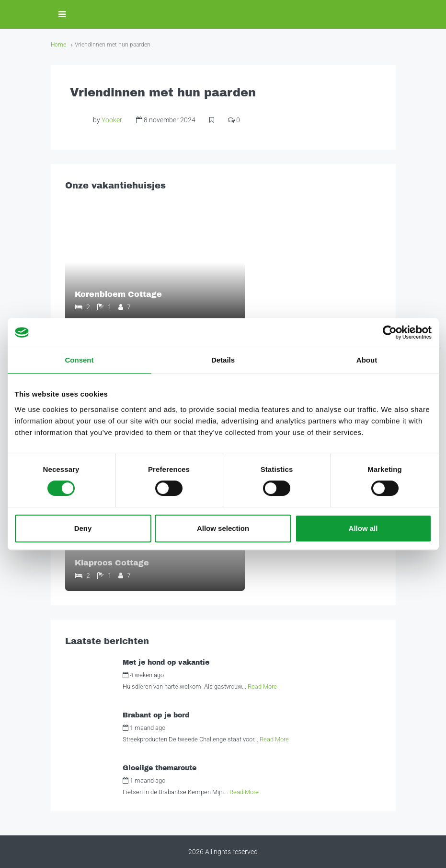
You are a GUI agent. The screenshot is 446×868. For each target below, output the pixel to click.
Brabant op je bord (156, 715)
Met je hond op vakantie (166, 663)
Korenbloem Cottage (118, 294)
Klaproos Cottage (112, 563)
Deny (83, 528)
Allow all (363, 528)
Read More (262, 686)
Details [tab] (223, 360)
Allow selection (223, 528)
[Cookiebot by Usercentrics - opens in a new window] (390, 332)
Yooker (112, 120)
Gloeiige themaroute (160, 768)
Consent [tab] (80, 360)
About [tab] (367, 360)
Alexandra (186, 675)
